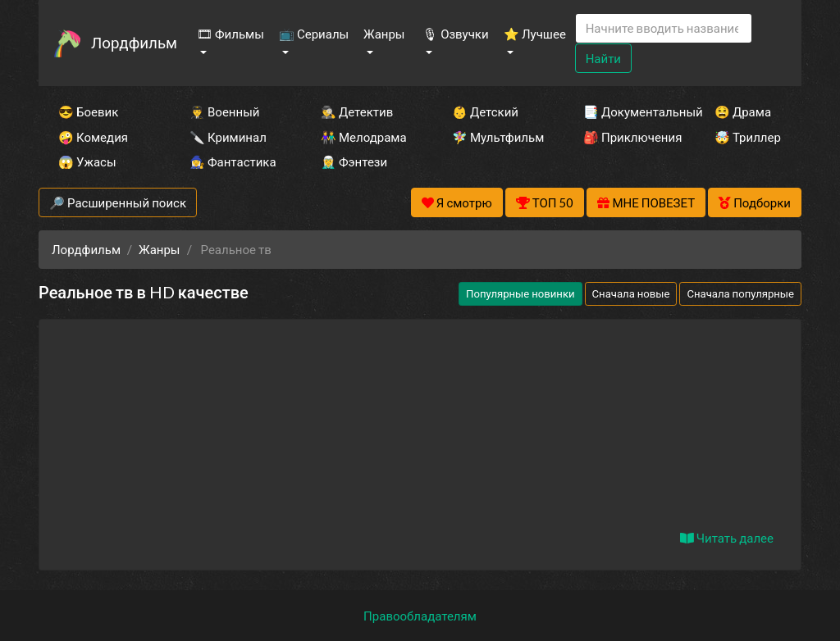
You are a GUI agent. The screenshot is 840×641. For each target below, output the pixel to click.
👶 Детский (485, 111)
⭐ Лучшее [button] (535, 34)
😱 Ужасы (87, 161)
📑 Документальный (627, 111)
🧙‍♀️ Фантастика (233, 161)
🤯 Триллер (748, 137)
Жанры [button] (384, 34)
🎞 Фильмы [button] (231, 34)
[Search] (664, 28)
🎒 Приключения (627, 137)
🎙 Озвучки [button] (455, 34)
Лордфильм (134, 42)
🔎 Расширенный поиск (118, 202)
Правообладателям (420, 616)
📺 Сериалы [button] (314, 34)
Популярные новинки (520, 293)
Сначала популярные (740, 293)
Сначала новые (631, 293)
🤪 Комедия (93, 137)
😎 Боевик (88, 111)
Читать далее (727, 538)
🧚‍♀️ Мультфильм (495, 137)
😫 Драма (743, 111)
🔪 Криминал (228, 137)
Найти (603, 58)
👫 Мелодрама (364, 137)
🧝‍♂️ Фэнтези (354, 161)
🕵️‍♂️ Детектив (357, 111)
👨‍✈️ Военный (224, 111)
